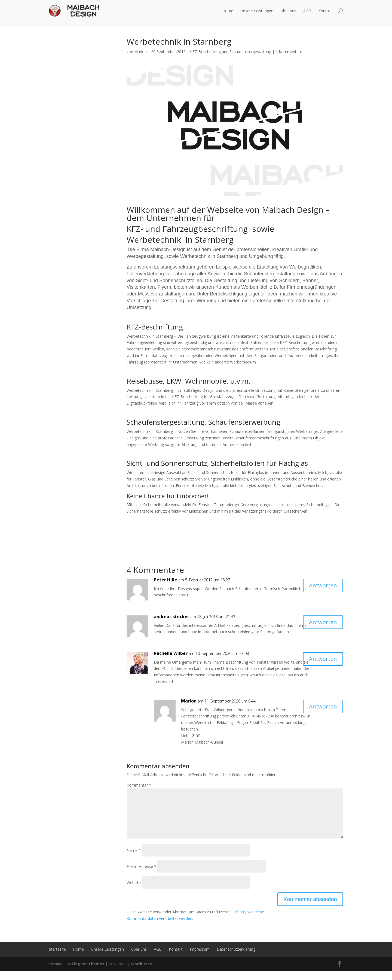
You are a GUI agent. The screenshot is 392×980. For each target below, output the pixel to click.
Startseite (57, 958)
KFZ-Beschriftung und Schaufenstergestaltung (231, 52)
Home (228, 11)
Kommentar (139, 785)
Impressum (200, 958)
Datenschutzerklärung (236, 958)
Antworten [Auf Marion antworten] (323, 706)
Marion (140, 52)
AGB (307, 11)
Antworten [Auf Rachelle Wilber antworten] (323, 659)
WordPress (141, 973)
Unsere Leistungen (257, 11)
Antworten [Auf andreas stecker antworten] (323, 622)
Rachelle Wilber (171, 653)
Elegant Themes (88, 973)
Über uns (288, 11)
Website (134, 891)
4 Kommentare (289, 52)
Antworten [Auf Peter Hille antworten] (323, 585)
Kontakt (325, 11)
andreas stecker (171, 617)
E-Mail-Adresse (141, 875)
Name (134, 859)
